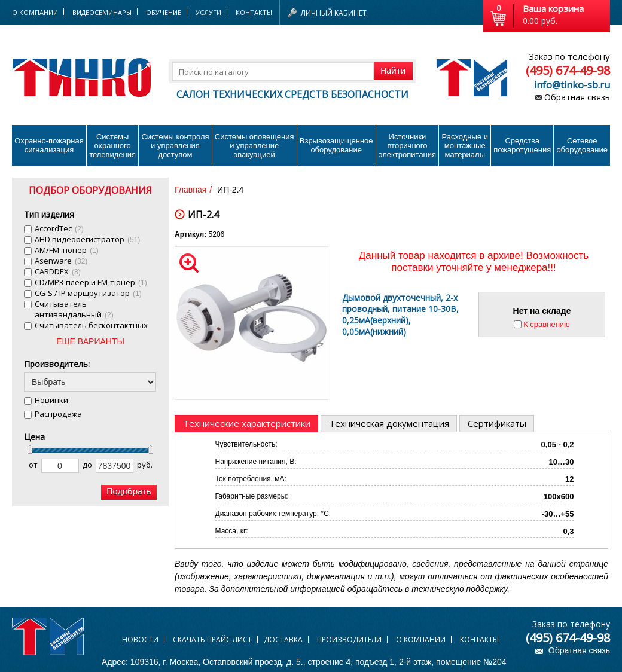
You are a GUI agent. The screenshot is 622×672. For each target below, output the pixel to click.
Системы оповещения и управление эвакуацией (254, 146)
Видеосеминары (102, 12)
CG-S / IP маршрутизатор (88, 293)
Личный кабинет (334, 13)
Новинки (51, 400)
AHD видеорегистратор (87, 239)
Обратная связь (577, 97)
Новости (140, 639)
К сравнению (547, 324)
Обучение (164, 12)
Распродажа (58, 414)
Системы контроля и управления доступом (175, 146)
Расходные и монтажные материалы (465, 146)
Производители (349, 639)
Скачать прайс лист (212, 639)
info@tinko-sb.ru (572, 85)
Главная (190, 190)
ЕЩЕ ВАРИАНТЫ (90, 341)
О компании (421, 639)
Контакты (254, 12)
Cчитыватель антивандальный (74, 309)
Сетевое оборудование (582, 145)
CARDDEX (58, 271)
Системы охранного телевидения (112, 146)
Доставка (283, 639)
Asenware (61, 261)
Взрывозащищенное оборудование (336, 145)
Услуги (208, 12)
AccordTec (59, 228)
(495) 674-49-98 (568, 70)
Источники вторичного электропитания (407, 146)
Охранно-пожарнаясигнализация (49, 145)
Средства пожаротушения (522, 145)
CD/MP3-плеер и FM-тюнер (91, 282)
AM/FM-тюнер (67, 250)
